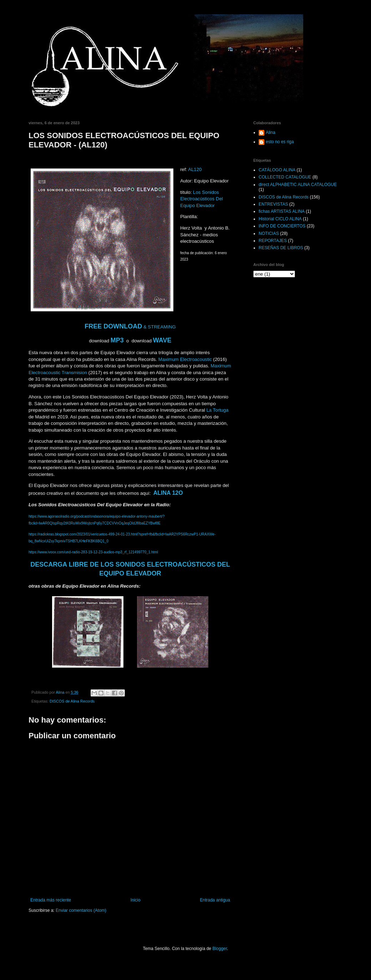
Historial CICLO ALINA (280, 219)
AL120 (195, 169)
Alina (271, 132)
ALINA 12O (168, 493)
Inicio (136, 900)
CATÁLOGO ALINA (277, 170)
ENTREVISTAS (273, 204)
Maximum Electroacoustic (184, 359)
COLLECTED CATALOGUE (285, 177)
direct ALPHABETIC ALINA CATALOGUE (298, 185)
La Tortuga (218, 410)
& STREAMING (130, 327)
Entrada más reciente (51, 900)
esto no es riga (280, 142)
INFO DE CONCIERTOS (282, 226)
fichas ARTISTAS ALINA (282, 211)
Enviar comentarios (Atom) (81, 910)
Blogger (220, 949)
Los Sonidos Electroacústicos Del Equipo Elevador (201, 199)
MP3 (117, 340)
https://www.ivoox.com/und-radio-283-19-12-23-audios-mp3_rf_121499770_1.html (93, 552)
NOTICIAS (269, 233)
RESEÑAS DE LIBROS (281, 248)
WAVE (162, 340)
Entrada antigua (215, 900)
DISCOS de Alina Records (72, 701)
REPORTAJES (273, 241)
